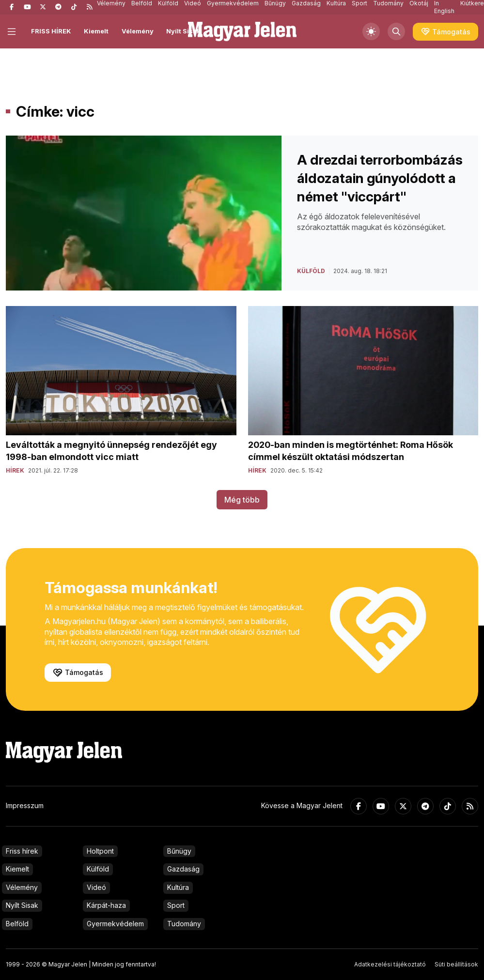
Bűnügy (179, 851)
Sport (176, 905)
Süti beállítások (456, 964)
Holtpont (100, 851)
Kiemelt (96, 31)
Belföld (17, 924)
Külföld (98, 869)
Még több (242, 500)
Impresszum (25, 805)
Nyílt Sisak (183, 31)
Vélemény (138, 31)
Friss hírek (22, 851)
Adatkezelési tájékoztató (390, 964)
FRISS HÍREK (51, 31)
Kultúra (178, 887)
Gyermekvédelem (115, 924)
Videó (96, 887)
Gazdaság (183, 869)
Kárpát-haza (106, 905)
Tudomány (184, 924)
